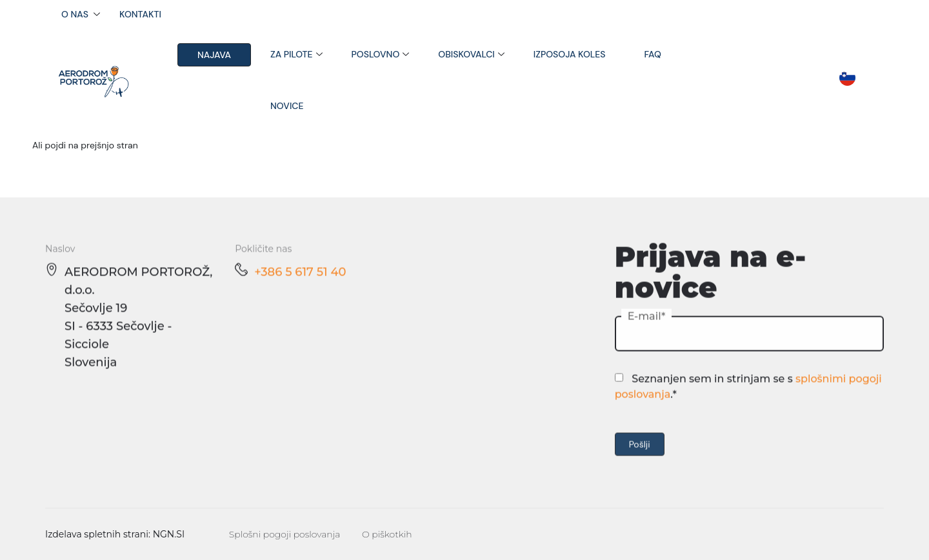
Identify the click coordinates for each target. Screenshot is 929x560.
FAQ (653, 54)
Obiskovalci (466, 54)
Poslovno (376, 54)
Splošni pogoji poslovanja (285, 534)
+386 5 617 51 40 (300, 275)
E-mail (644, 319)
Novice (287, 106)
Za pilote (292, 54)
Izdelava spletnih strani (97, 534)
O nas (75, 14)
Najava (214, 55)
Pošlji (640, 447)
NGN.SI (169, 534)
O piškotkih (387, 534)
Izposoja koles (570, 54)
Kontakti (140, 14)
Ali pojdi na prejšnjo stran (85, 145)
